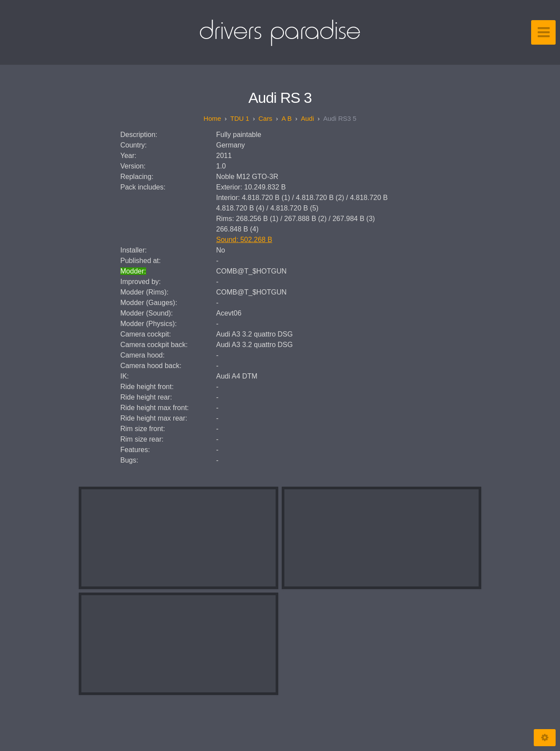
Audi (308, 118)
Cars (266, 118)
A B (286, 118)
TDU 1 (240, 118)
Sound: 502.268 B (244, 240)
